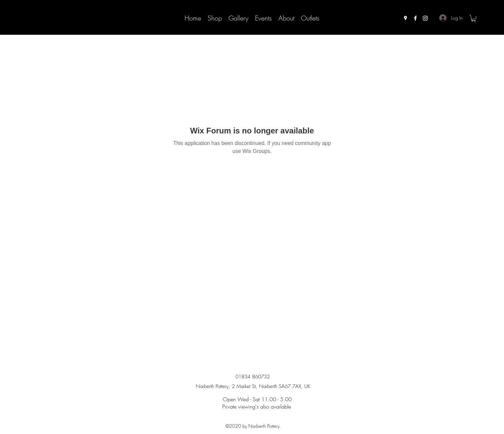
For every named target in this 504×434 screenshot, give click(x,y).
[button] (474, 18)
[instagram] (425, 18)
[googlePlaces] (405, 18)
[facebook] (415, 18)
